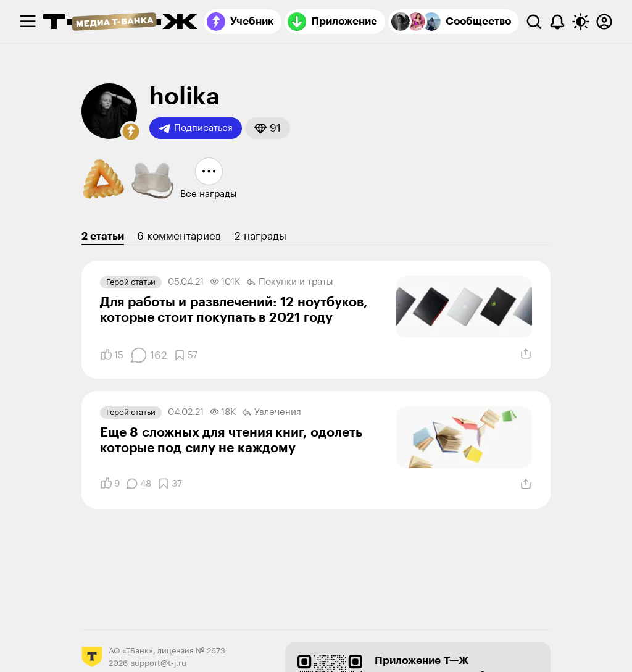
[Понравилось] (112, 355)
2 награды (260, 236)
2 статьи (103, 236)
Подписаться (196, 128)
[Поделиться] (526, 354)
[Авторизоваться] (604, 22)
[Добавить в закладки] (185, 355)
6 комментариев (179, 236)
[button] (131, 132)
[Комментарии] (148, 355)
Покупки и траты (290, 282)
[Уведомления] (557, 22)
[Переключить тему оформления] (581, 22)
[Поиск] (534, 22)
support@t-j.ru (159, 663)
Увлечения (272, 413)
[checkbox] (28, 22)
